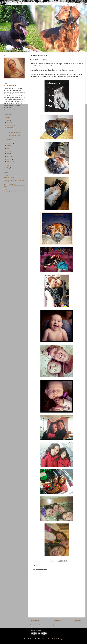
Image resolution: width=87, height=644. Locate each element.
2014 (7, 117)
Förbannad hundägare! (14, 133)
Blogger (60, 639)
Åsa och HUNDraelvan (10, 192)
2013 (7, 120)
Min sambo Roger (9, 178)
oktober (10, 128)
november (11, 125)
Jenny (5, 187)
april (9, 154)
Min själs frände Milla (10, 184)
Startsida (58, 621)
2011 (7, 168)
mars (9, 156)
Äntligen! (10, 140)
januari (10, 162)
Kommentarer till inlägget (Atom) (50, 625)
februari (10, 159)
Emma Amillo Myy (11, 85)
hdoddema (48, 639)
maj (9, 151)
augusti (10, 143)
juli (8, 146)
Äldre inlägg (78, 621)
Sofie (5, 189)
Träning (9, 130)
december (11, 122)
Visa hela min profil (9, 110)
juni (9, 148)
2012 (7, 165)
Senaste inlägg (36, 621)
